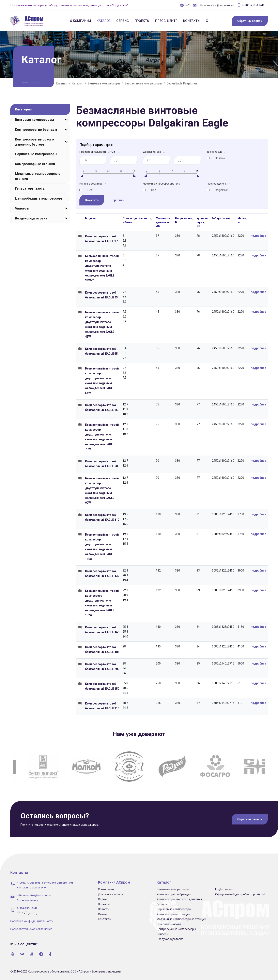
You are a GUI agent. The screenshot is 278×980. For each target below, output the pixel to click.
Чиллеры (22, 208)
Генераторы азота (30, 189)
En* (185, 5)
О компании (80, 21)
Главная (62, 83)
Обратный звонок (250, 21)
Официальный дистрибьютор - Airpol (240, 894)
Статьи (103, 914)
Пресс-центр (166, 21)
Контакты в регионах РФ (32, 888)
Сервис (123, 21)
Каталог (104, 21)
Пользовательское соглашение (31, 929)
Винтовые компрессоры (104, 83)
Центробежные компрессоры (39, 198)
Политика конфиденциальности (32, 921)
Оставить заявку (27, 900)
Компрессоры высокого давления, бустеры (34, 142)
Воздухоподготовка (31, 218)
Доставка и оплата (111, 894)
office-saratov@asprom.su (213, 5)
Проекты (142, 21)
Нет (90, 190)
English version (225, 889)
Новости (104, 909)
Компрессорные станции (35, 164)
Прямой (220, 158)
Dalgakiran (222, 190)
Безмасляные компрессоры (143, 83)
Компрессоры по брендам (36, 130)
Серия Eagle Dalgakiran (182, 83)
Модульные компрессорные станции (38, 176)
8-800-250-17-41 (251, 5)
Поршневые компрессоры (36, 154)
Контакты (192, 21)
